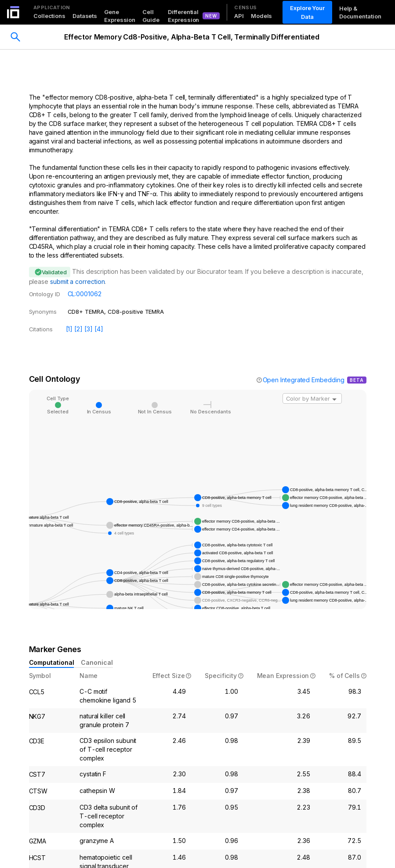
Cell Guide (151, 16)
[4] (99, 329)
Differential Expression (183, 16)
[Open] (334, 399)
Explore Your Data (308, 12)
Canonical (97, 662)
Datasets (85, 16)
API (239, 16)
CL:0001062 (85, 294)
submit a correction (77, 282)
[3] (89, 329)
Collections (49, 16)
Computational (52, 662)
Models (261, 16)
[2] (78, 329)
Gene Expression (120, 16)
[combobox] (312, 398)
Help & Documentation (360, 12)
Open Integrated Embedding (304, 380)
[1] (69, 329)
